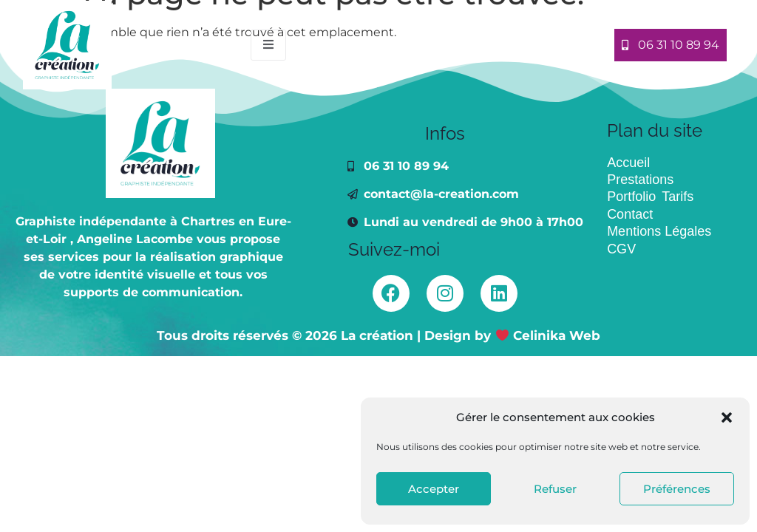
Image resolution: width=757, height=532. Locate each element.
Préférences (677, 489)
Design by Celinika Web (512, 335)
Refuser (555, 489)
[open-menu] (268, 45)
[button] (727, 417)
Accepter (434, 489)
